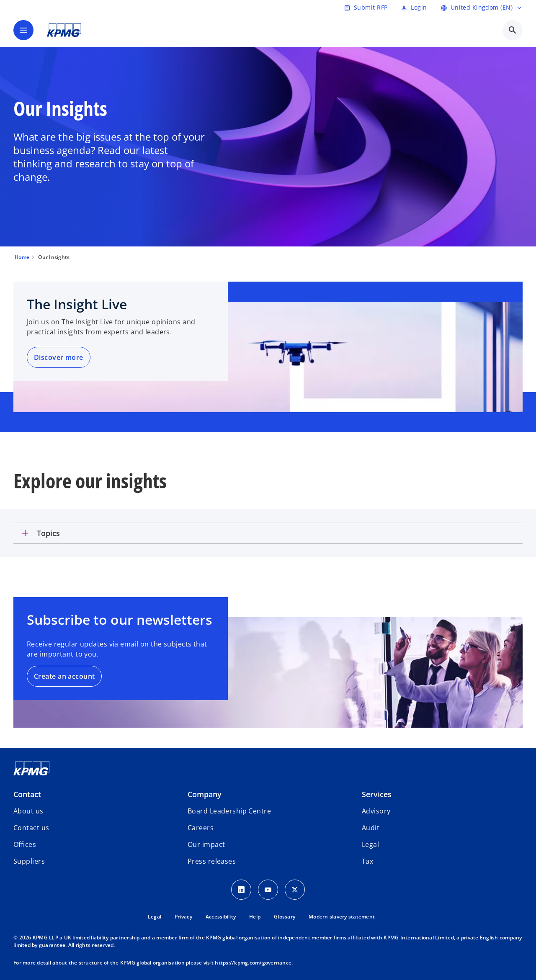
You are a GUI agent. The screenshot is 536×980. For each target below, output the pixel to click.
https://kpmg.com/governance (253, 963)
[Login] (414, 8)
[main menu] (23, 30)
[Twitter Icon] (295, 890)
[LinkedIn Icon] (241, 890)
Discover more (59, 357)
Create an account (64, 676)
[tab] (268, 533)
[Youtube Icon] (268, 890)
